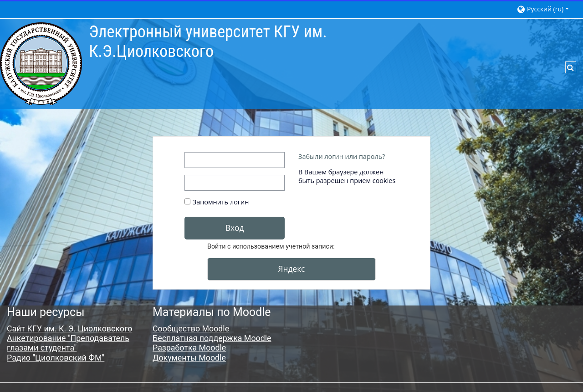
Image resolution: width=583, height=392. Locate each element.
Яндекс (292, 269)
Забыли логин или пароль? (342, 156)
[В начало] (41, 63)
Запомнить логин (221, 202)
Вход (235, 228)
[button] (545, 9)
